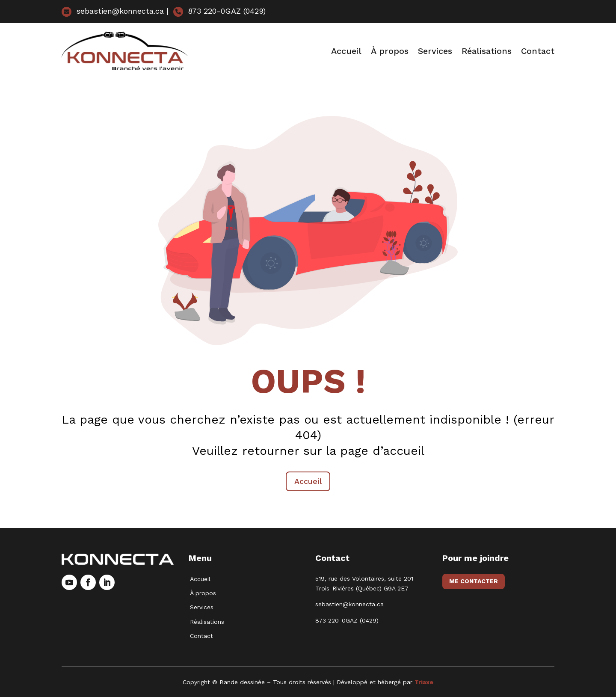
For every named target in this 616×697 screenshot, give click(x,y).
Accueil (346, 51)
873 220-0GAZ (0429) (219, 11)
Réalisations (487, 51)
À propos (390, 51)
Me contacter (474, 581)
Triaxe (424, 682)
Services (435, 51)
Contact (538, 51)
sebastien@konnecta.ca (113, 11)
